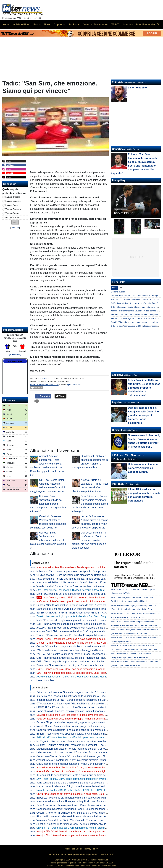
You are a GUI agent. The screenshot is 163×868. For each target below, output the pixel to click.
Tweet (61, 396)
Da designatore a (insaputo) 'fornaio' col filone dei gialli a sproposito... (75, 749)
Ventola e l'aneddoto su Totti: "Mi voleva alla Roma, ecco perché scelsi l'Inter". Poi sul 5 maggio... (90, 820)
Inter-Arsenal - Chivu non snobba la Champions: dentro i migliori (77, 677)
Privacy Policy (91, 849)
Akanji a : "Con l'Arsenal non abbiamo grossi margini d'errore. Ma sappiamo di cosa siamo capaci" (93, 832)
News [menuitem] (47, 25)
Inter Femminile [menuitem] (145, 25)
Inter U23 (117, 484)
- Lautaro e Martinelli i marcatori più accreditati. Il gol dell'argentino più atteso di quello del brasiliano (97, 745)
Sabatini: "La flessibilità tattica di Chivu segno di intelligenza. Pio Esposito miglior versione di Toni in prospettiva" (99, 824)
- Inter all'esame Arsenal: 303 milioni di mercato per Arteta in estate (77, 658)
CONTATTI (94, 854)
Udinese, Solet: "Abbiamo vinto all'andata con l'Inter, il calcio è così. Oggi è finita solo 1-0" (49, 540)
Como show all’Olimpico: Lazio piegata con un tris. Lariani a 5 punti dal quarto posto (83, 711)
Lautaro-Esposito (13, 201)
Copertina (118, 149)
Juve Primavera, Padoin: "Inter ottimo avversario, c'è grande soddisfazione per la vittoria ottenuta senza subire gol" (90, 504)
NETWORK (54, 854)
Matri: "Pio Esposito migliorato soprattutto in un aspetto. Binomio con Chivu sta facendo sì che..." (90, 620)
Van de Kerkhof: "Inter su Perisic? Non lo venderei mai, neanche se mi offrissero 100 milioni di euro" (92, 586)
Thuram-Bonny (12, 213)
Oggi (114, 288)
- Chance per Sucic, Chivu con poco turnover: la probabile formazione (78, 669)
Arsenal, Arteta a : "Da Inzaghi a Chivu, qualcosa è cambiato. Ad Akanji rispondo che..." (87, 768)
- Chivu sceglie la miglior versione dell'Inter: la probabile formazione (77, 662)
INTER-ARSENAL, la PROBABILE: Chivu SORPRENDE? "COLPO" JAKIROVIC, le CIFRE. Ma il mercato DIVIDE (100, 613)
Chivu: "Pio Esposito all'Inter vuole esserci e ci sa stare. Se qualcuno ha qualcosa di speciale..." (89, 794)
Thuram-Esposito (13, 209)
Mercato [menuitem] (128, 25)
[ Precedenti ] (15, 354)
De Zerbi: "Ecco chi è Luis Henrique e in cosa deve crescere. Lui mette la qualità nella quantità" (89, 715)
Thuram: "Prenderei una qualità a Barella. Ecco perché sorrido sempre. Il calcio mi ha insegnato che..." (93, 635)
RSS (112, 854)
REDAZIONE (67, 854)
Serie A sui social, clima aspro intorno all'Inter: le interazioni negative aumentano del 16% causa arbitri (93, 805)
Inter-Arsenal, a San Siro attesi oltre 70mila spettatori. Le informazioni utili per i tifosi (83, 567)
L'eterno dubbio (45, 680)
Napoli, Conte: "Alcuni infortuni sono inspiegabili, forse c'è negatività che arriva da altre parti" (88, 726)
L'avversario (44, 378)
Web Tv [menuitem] (116, 25)
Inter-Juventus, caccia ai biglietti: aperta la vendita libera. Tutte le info (75, 696)
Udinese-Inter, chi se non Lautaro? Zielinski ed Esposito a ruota (72, 753)
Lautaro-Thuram (13, 197)
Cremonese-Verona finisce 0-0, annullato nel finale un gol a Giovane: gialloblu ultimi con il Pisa (89, 756)
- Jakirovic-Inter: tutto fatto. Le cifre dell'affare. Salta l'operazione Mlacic (79, 673)
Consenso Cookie (74, 849)
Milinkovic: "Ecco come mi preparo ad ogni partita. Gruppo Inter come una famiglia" (83, 571)
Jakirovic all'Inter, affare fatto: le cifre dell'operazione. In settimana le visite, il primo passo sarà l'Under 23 (95, 737)
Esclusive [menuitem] (74, 25)
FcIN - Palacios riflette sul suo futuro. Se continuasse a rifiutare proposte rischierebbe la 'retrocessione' (144, 388)
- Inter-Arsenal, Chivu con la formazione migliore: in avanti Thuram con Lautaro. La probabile (90, 779)
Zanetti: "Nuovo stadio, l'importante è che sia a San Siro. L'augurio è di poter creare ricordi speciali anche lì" (96, 616)
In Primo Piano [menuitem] (21, 25)
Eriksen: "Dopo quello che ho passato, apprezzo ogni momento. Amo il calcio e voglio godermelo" (91, 722)
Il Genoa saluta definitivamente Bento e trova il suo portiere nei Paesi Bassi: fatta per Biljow (87, 775)
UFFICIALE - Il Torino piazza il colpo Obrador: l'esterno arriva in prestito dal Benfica (83, 707)
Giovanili (117, 430)
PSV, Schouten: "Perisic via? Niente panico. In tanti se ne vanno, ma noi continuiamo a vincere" (90, 579)
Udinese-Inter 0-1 (124, 213)
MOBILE (105, 854)
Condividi (43, 396)
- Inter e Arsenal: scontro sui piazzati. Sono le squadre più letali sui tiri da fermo (83, 624)
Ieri (120, 288)
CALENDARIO (81, 854)
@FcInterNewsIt (74, 385)
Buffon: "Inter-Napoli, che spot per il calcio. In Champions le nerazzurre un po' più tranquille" (88, 734)
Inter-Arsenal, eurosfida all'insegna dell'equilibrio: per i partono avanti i (85, 801)
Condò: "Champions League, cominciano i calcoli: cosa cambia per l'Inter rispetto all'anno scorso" (91, 646)
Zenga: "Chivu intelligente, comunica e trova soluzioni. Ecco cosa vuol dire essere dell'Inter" (87, 639)
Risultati (15, 228)
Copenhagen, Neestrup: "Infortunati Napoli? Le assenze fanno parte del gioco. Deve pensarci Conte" (92, 809)
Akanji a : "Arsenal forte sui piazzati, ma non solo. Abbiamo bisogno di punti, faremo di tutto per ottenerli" (96, 835)
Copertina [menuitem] (60, 25)
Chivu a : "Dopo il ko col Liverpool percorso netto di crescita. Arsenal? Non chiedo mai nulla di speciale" (96, 828)
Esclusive (118, 375)
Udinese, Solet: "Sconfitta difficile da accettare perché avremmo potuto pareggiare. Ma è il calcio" (48, 504)
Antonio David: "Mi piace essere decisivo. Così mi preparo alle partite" (75, 631)
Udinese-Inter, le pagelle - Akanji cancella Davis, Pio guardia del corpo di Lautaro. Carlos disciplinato (143, 415)
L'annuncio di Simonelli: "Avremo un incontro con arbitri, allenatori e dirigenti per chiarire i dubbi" (90, 609)
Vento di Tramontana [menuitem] (96, 25)
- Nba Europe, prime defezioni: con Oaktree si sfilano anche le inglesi (80, 628)
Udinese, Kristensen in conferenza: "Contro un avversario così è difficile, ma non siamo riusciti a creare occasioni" (89, 540)
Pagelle (116, 402)
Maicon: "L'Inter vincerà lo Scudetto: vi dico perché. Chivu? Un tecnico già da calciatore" (85, 643)
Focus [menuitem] (37, 25)
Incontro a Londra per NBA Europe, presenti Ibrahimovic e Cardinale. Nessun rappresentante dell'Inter (93, 700)
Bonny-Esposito (13, 217)
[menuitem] (158, 25)
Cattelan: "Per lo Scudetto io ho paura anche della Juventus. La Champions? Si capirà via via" (89, 730)
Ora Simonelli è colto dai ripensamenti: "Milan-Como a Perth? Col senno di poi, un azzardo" (87, 764)
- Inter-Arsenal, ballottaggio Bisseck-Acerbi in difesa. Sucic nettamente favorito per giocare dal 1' (92, 590)
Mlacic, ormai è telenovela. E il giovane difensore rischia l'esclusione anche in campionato (86, 786)
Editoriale (118, 82)
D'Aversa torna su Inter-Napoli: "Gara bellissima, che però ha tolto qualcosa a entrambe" (86, 704)
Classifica (9, 400)
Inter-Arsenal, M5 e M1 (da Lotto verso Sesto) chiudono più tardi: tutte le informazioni (84, 583)
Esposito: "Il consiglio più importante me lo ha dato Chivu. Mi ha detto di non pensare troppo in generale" (95, 798)
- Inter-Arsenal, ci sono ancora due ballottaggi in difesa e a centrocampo (78, 650)
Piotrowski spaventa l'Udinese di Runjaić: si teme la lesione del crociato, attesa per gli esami (88, 816)
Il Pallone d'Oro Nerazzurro (128, 455)
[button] (15, 222)
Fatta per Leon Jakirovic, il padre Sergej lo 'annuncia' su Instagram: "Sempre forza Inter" (85, 719)
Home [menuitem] (6, 25)
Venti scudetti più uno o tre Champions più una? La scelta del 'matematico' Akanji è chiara (86, 783)
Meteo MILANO (15, 361)
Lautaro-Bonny (12, 205)
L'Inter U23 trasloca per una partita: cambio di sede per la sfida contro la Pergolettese (84, 594)
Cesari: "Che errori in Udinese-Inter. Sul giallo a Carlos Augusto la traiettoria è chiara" (84, 813)
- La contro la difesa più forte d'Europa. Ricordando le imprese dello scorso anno (87, 654)
